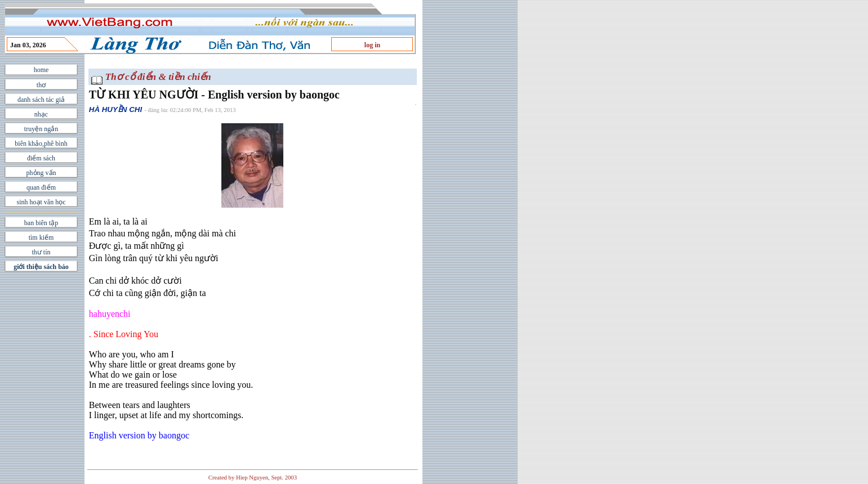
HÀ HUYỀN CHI (115, 109)
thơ (41, 85)
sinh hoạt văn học (41, 202)
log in (372, 45)
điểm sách (41, 158)
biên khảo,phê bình (41, 144)
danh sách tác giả (41, 100)
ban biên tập (41, 223)
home (41, 70)
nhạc (41, 114)
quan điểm (41, 187)
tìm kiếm (41, 237)
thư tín (41, 252)
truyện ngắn (41, 129)
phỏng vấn (41, 173)
